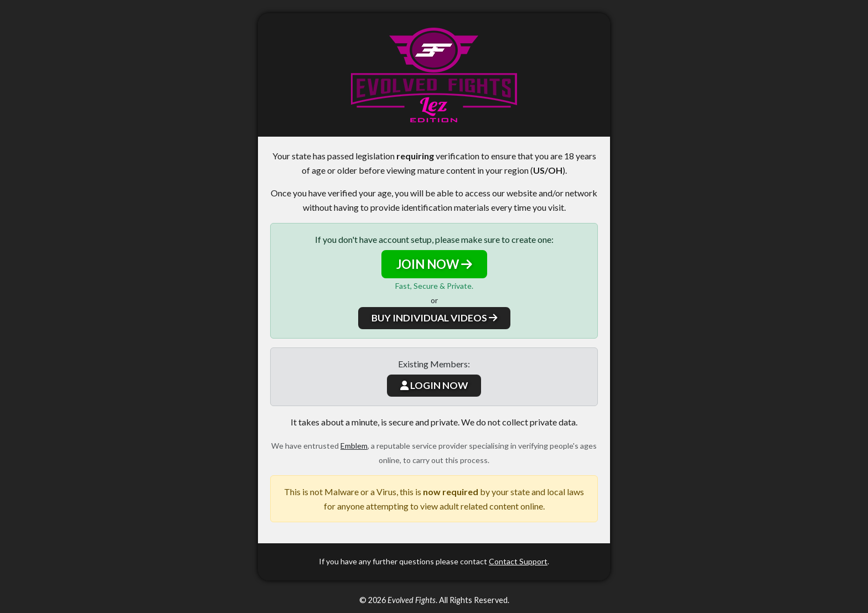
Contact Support (518, 561)
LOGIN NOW (434, 385)
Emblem (354, 446)
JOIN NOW (434, 264)
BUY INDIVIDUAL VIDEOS (434, 318)
